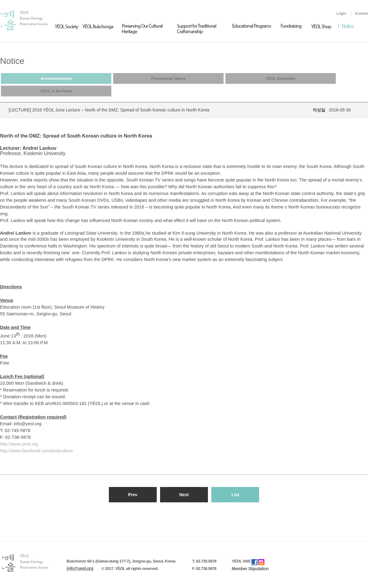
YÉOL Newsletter (280, 78)
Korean (362, 13)
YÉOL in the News (56, 91)
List (235, 495)
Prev (132, 495)
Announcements (56, 78)
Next (184, 495)
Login (341, 13)
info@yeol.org (80, 568)
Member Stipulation (250, 569)
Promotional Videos (169, 78)
